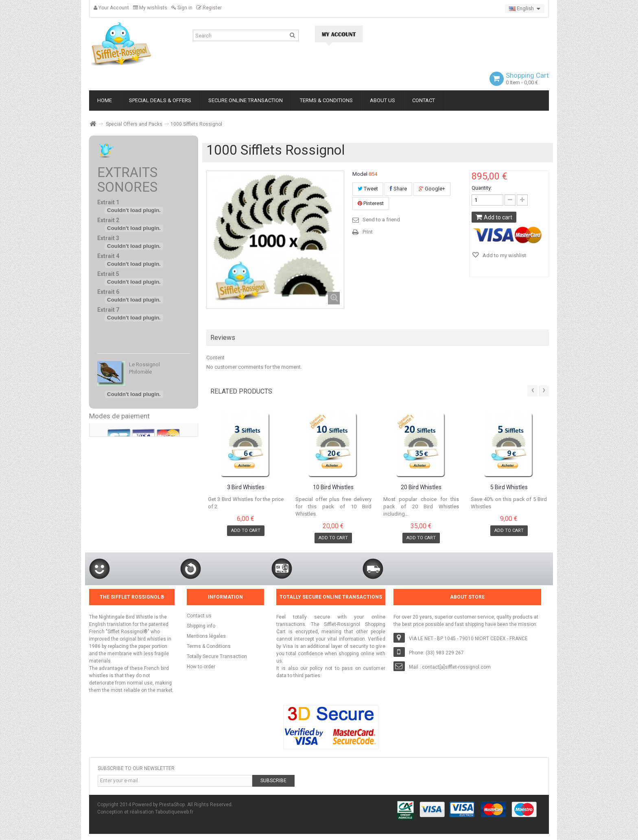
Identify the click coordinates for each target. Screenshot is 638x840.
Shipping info (201, 626)
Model (360, 174)
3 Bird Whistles (246, 487)
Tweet (368, 189)
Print (368, 232)
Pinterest (371, 203)
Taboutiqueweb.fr (174, 812)
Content (215, 358)
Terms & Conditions (209, 646)
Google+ (432, 189)
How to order (201, 667)
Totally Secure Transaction (217, 656)
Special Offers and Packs (134, 124)
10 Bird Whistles (333, 487)
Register (209, 8)
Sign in (182, 8)
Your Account (111, 8)
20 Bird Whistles (421, 487)
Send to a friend (381, 220)
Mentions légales (206, 636)
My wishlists (150, 8)
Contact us (199, 616)
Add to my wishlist (504, 255)
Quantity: (482, 188)
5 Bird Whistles (509, 487)
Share (398, 189)
